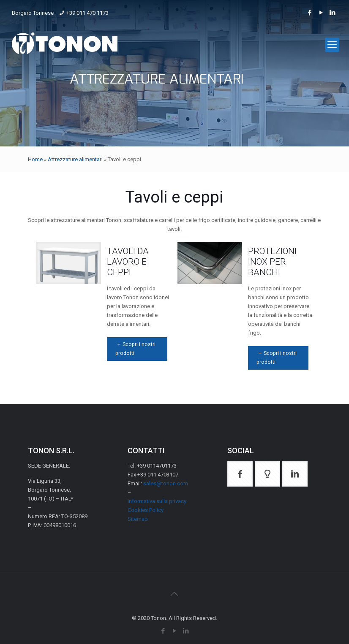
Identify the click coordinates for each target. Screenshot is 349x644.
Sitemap (138, 519)
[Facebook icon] (310, 13)
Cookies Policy (146, 510)
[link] (69, 263)
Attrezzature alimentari (75, 159)
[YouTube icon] (321, 13)
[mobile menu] (332, 45)
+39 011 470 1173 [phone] (87, 13)
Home (35, 159)
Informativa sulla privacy (157, 501)
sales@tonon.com (166, 483)
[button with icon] (240, 474)
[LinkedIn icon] (333, 13)
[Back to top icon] (174, 594)
